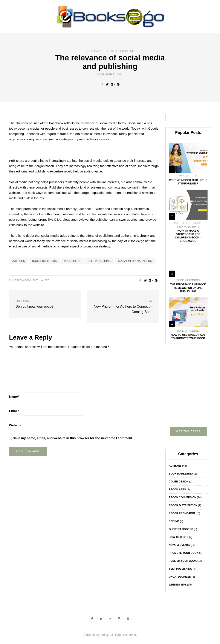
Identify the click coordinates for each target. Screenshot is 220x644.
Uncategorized (180, 577)
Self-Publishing (123, 51)
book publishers (44, 261)
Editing (174, 521)
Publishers (72, 261)
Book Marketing (98, 51)
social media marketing (135, 261)
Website (15, 425)
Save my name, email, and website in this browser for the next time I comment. (73, 438)
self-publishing (99, 261)
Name (14, 396)
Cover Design (179, 482)
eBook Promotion (182, 513)
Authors (19, 261)
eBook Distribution (183, 505)
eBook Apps (177, 490)
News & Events (180, 545)
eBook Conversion (183, 497)
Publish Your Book (188, 223)
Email (14, 411)
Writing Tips (188, 176)
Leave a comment (23, 280)
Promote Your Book (184, 553)
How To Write (179, 537)
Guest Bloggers (181, 529)
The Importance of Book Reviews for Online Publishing (188, 288)
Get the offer (189, 431)
